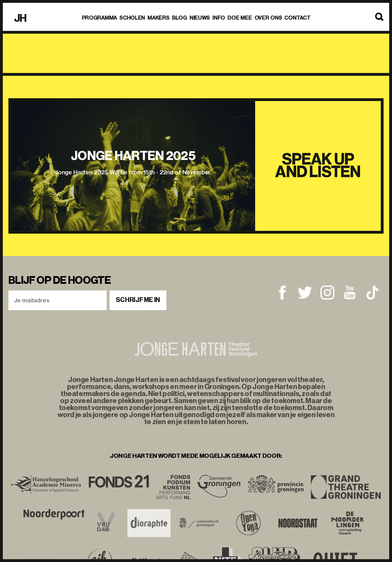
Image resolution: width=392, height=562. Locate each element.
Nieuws (200, 18)
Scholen (132, 18)
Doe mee (240, 18)
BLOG (180, 18)
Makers (158, 18)
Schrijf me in (138, 300)
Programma (99, 18)
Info (219, 18)
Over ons (268, 18)
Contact (297, 18)
